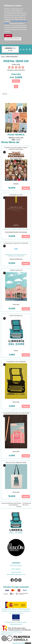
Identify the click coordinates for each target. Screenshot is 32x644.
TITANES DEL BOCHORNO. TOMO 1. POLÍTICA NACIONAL (16, 148)
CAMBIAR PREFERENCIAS (13, 39)
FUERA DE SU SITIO (16, 195)
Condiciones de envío (27, 504)
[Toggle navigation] (30, 49)
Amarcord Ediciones (16, 259)
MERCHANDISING (12, 57)
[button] (21, 49)
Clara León (16, 304)
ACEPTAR (8, 36)
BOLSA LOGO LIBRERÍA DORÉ (16, 463)
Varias (16, 351)
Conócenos (5, 503)
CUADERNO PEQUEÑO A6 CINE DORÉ (16, 413)
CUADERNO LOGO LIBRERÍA (16, 362)
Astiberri (16, 184)
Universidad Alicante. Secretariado (16, 232)
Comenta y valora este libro (16, 70)
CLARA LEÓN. (16, 65)
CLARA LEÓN (19, 138)
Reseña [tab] (5, 94)
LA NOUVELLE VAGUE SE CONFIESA (16, 243)
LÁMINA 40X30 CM (16, 270)
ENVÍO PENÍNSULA (16, 316)
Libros (3, 57)
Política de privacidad (12, 504)
